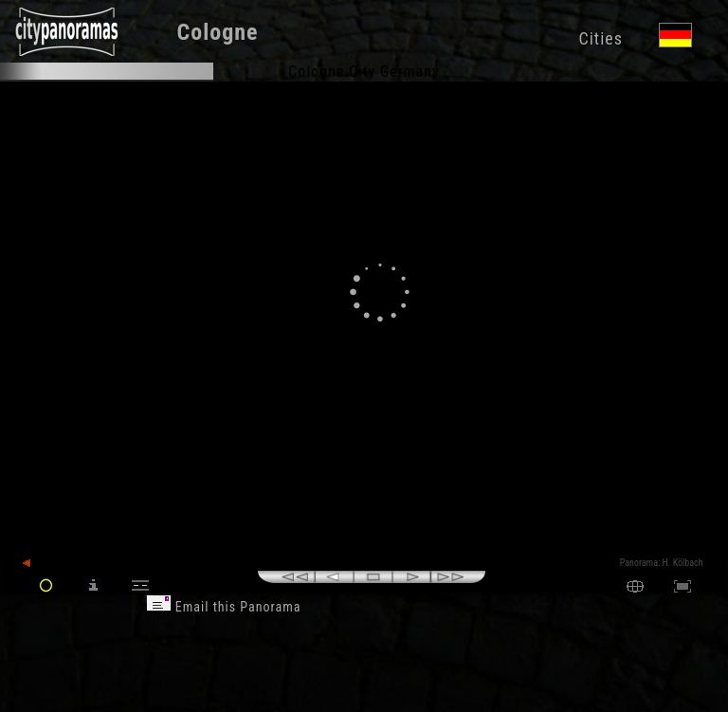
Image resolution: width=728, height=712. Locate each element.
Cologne (218, 32)
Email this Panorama (224, 607)
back (40, 564)
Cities (600, 38)
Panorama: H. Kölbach (662, 563)
